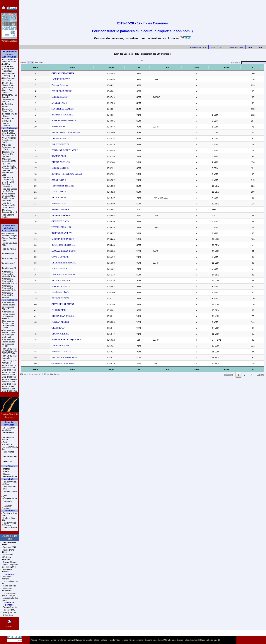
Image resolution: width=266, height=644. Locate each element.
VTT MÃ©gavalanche (10, 497)
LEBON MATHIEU (54, 168)
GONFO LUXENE (54, 257)
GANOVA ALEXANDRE (57, 363)
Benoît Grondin (10, 607)
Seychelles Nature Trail (7, 110)
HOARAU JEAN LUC (56, 352)
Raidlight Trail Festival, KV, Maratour (8, 154)
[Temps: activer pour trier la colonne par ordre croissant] (129, 67)
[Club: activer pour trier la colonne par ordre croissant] (178, 67)
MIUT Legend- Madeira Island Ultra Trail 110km (10, 389)
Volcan (71, 640)
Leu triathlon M (9, 268)
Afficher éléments (31, 63)
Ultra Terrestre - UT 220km (9, 79)
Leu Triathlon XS (10, 258)
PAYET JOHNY (53, 180)
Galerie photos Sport (209, 640)
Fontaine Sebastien (54, 85)
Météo (54, 640)
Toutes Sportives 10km (10, 239)
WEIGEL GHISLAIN (55, 227)
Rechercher (248, 63)
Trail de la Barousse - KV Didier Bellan (9, 205)
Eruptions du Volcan (8, 438)
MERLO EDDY (53, 192)
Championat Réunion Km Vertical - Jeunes (10, 281)
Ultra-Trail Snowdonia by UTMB (8, 147)
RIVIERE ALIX (53, 156)
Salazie (6, 474)
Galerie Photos (9, 562)
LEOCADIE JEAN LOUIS (58, 251)
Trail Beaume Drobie (8, 216)
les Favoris (8, 555)
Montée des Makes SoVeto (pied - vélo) (9, 85)
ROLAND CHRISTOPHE (57, 245)
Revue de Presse (7, 571)
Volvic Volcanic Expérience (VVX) (9, 140)
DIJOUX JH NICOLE (55, 138)
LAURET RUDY (53, 103)
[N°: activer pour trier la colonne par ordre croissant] (255, 67)
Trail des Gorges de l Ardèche (10, 190)
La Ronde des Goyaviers (8, 120)
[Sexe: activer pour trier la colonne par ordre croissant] (206, 67)
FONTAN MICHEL (54, 322)
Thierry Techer (9, 612)
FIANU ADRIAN (53, 269)
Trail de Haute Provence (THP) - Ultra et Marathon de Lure (9, 170)
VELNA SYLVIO (53, 198)
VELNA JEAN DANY (56, 280)
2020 (250, 47)
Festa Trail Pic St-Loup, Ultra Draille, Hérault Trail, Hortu (9, 197)
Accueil (34, 640)
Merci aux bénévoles (7, 589)
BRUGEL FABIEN (54, 298)
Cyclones (62, 640)
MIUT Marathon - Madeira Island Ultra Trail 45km (10, 368)
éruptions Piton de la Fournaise (9, 414)
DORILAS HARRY (54, 346)
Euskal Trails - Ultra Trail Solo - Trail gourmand (9, 133)
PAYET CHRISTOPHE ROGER (60, 132)
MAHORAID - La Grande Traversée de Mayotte (10, 98)
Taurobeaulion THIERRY (57, 186)
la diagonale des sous (10, 599)
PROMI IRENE (52, 127)
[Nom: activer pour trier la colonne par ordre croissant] (80, 67)
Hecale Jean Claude (54, 292)
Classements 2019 (198, 47)
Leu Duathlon (8, 254)
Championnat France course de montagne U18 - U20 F (8, 334)
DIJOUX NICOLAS (54, 162)
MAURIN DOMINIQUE (57, 239)
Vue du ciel (44, 640)
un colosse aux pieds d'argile (9, 594)
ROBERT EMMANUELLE (58, 121)
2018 (213, 47)
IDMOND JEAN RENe (56, 233)
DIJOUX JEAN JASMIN (57, 316)
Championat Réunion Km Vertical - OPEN (9, 288)
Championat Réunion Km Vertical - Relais (9, 274)
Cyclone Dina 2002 (8, 519)
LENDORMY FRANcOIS (57, 275)
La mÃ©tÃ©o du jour (10, 448)
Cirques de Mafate (84, 640)
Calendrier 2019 (236, 47)
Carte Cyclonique (7, 443)
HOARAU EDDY (54, 204)
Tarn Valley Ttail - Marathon (10, 362)
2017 (221, 47)
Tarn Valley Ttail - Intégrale (10, 357)
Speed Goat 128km (8, 91)
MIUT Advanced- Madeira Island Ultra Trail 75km (10, 382)
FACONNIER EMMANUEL (58, 357)
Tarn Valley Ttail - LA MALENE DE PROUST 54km (10, 351)
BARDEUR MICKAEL (56, 115)
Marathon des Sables (174, 640)
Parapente (7, 501)
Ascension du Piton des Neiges (10, 234)
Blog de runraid (192, 640)
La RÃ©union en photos (9, 429)
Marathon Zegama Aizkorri (9, 211)
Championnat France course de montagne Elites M (8, 315)
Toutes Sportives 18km (10, 244)
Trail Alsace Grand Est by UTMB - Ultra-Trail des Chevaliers (8, 182)
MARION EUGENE (55, 286)
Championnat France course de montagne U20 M (8, 324)
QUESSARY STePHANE (57, 304)
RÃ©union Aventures (7, 507)
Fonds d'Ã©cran (10, 528)
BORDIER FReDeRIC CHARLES (61, 174)
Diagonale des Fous (9, 488)
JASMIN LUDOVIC (55, 79)
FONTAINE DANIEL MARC (59, 150)
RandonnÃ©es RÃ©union (9, 524)
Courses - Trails (10, 491)
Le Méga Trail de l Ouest (10, 115)
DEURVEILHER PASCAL (58, 263)
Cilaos (6, 471)
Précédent (228, 375)
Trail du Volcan (9, 249)
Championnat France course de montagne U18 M (8, 343)
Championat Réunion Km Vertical (8, 295)
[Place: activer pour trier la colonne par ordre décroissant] (32, 67)
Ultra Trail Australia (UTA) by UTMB (9, 161)
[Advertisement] (142, 8)
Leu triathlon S (9, 263)
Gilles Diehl (8, 615)
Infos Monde (8, 452)
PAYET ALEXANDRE (56, 91)
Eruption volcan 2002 (9, 514)
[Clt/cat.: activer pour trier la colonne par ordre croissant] (232, 67)
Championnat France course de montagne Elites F (8, 306)
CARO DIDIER (53, 310)
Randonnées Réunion (119, 640)
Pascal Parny (9, 610)
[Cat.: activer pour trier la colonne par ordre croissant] (151, 67)
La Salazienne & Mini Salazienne (10, 60)
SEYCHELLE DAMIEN (57, 109)
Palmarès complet (7, 578)
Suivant (260, 375)
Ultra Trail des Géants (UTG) (8, 75)
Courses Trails (137, 640)
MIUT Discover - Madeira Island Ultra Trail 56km (9, 375)
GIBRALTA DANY (54, 221)
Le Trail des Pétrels (7, 105)
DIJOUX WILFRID (54, 334)
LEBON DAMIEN (54, 97)
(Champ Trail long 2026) (8, 68)
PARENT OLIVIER (54, 144)
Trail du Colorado (6, 125)
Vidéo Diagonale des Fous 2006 (10, 566)
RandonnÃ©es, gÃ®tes (9, 483)
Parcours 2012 (9, 547)
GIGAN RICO (52, 328)
